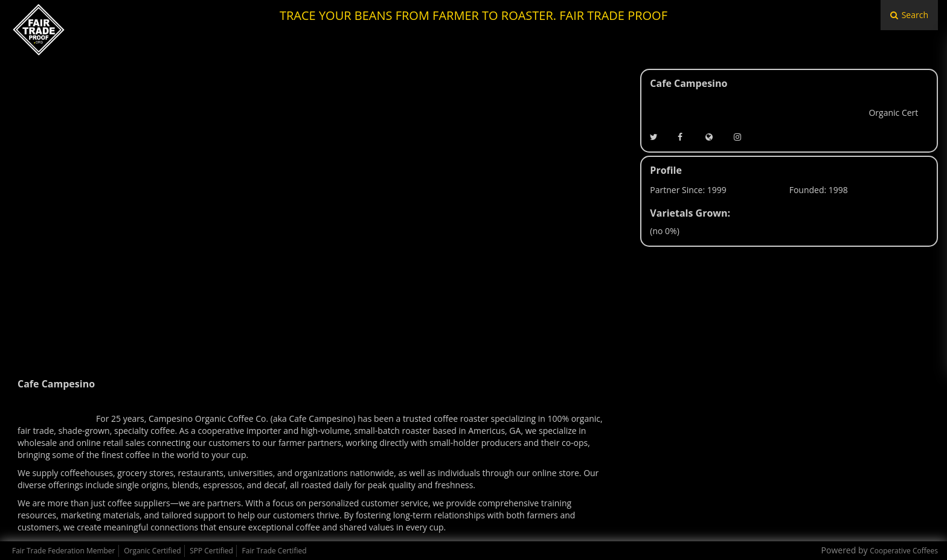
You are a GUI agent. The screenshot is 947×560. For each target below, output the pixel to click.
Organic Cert (893, 113)
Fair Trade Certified (274, 551)
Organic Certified (152, 551)
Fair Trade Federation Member (64, 551)
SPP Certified (211, 551)
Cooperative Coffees (904, 551)
